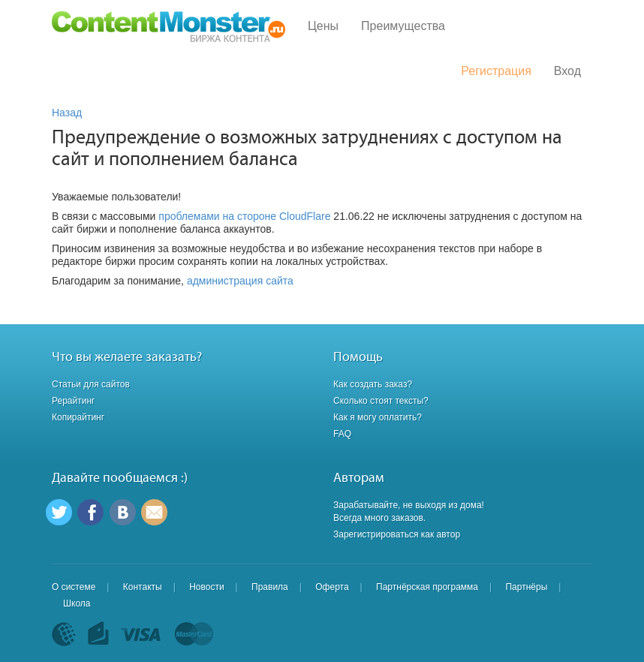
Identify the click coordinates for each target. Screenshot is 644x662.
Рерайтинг (73, 401)
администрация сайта (240, 281)
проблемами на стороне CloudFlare (244, 216)
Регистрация (496, 71)
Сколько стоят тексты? (381, 401)
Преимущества (403, 26)
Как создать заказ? (373, 384)
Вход (567, 71)
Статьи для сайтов (91, 384)
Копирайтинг (78, 417)
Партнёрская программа (427, 587)
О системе (74, 587)
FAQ (342, 434)
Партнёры (526, 587)
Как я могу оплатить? (378, 417)
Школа (77, 603)
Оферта (332, 587)
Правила (270, 587)
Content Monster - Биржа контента (169, 27)
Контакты (143, 587)
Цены (323, 26)
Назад (67, 113)
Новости (206, 587)
